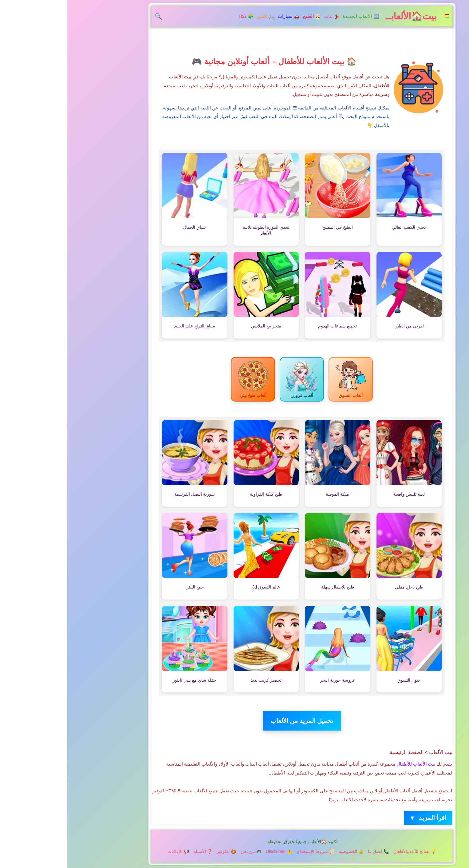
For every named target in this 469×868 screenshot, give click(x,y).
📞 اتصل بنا (311, 851)
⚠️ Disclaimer (212, 851)
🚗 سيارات (221, 16)
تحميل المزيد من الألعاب (235, 721)
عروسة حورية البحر (270, 680)
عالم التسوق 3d (199, 587)
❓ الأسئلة (136, 851)
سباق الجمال (127, 227)
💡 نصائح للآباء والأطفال (348, 851)
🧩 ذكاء (179, 16)
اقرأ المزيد (361, 818)
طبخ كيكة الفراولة (199, 494)
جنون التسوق (342, 680)
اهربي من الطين (342, 326)
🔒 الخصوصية (284, 851)
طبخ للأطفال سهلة (270, 587)
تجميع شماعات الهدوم (270, 326)
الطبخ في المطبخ (270, 227)
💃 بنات (264, 16)
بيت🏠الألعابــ (344, 16)
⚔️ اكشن (198, 16)
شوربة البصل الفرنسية (127, 494)
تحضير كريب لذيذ (199, 680)
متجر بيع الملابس (199, 326)
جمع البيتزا (127, 587)
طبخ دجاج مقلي (342, 587)
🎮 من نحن (184, 851)
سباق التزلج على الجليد (127, 326)
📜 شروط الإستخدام (248, 851)
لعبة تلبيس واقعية (342, 494)
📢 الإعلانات (111, 851)
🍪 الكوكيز (159, 851)
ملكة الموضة (270, 494)
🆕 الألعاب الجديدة (294, 16)
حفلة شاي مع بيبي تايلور (127, 680)
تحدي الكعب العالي (342, 227)
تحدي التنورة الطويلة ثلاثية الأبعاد (199, 230)
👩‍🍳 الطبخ (244, 16)
